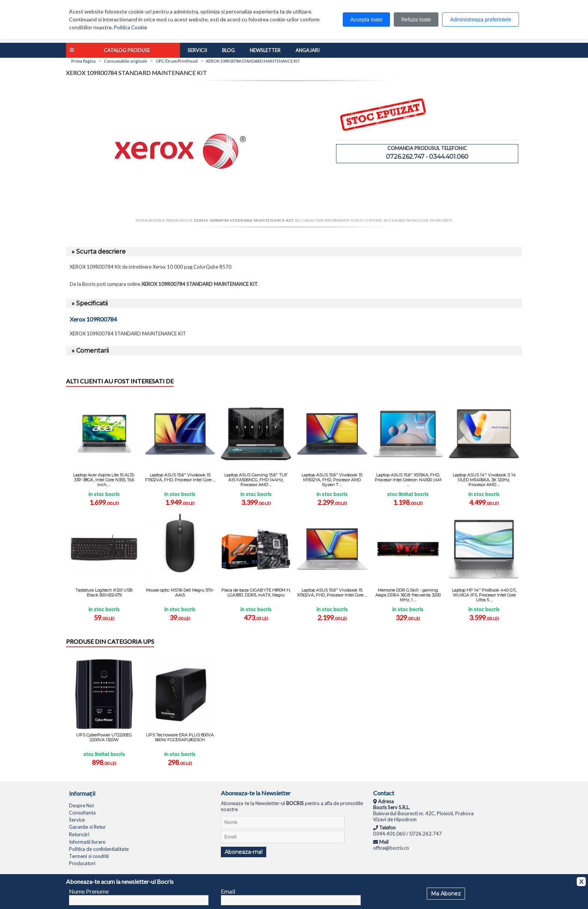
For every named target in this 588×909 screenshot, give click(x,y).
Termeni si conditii (89, 856)
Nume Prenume (89, 891)
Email (228, 891)
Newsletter (265, 50)
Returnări (79, 834)
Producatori (82, 863)
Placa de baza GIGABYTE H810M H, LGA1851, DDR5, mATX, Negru (256, 593)
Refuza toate (416, 20)
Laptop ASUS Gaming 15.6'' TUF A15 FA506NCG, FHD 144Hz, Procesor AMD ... (256, 480)
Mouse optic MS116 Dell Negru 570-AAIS (180, 593)
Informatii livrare (87, 842)
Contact (384, 793)
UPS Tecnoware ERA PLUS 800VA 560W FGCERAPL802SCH (180, 737)
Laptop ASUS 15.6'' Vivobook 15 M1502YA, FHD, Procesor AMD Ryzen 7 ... (332, 480)
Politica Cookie (130, 27)
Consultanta (82, 813)
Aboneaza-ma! (244, 852)
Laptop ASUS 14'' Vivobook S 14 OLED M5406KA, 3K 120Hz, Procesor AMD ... (484, 480)
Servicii (197, 50)
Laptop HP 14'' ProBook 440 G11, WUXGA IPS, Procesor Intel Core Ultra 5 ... (484, 595)
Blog (228, 50)
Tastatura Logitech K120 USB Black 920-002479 (104, 593)
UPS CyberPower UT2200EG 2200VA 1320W (104, 737)
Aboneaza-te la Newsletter (256, 793)
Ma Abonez (446, 894)
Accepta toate (366, 20)
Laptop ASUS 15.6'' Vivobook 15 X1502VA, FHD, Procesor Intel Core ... (332, 593)
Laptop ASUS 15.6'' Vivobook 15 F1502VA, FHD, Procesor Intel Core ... (180, 477)
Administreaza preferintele (481, 20)
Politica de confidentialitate (99, 849)
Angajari (307, 50)
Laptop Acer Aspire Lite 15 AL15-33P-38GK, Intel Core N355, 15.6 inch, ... (104, 480)
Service (77, 820)
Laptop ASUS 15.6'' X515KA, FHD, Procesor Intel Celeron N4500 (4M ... (408, 480)
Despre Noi (81, 805)
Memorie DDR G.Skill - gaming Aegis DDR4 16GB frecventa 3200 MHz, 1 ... (408, 595)
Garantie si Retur (87, 827)
